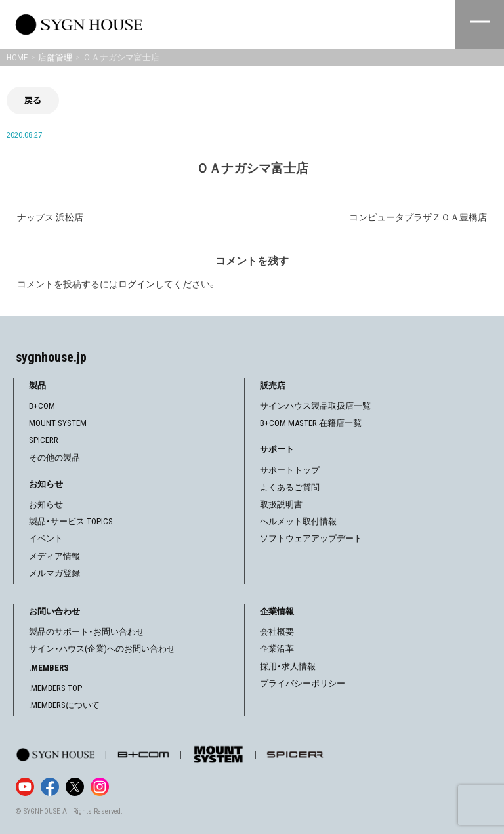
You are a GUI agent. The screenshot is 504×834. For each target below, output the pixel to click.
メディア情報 (54, 556)
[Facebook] (50, 787)
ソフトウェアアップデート (311, 538)
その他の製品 (54, 458)
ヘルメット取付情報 (298, 521)
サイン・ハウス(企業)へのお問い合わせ (102, 649)
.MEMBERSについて (64, 705)
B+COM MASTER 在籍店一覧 (311, 423)
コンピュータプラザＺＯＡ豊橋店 (418, 217)
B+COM (42, 406)
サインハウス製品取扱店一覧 (315, 406)
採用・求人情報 (288, 666)
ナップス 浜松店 (50, 217)
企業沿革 (277, 649)
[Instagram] (100, 787)
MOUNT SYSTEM (58, 423)
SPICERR (44, 440)
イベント (46, 538)
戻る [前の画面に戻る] (33, 100)
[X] (75, 787)
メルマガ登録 (54, 573)
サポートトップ (290, 470)
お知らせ (46, 504)
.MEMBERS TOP (55, 688)
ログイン (136, 284)
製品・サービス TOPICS (71, 521)
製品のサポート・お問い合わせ (87, 632)
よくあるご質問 (290, 487)
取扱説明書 (281, 504)
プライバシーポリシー (303, 683)
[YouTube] (25, 787)
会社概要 (277, 632)
